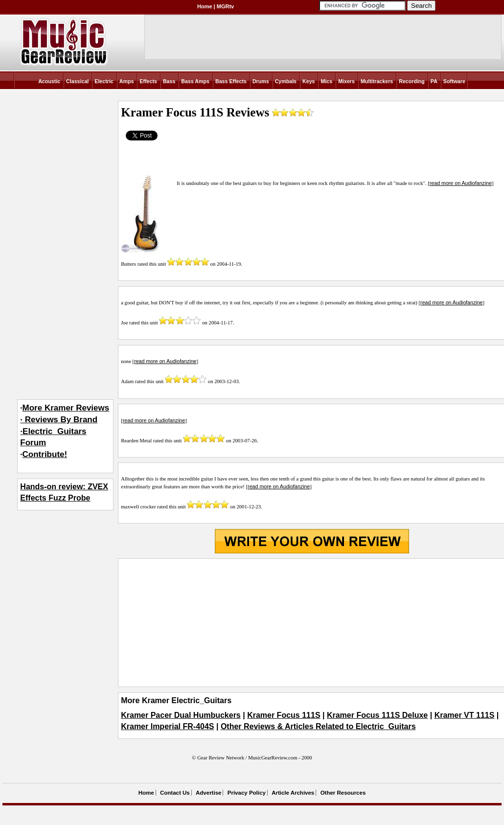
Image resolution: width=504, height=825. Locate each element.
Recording (412, 81)
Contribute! (45, 454)
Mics (326, 81)
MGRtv (225, 6)
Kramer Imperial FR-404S (167, 726)
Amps (127, 81)
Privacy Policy (247, 793)
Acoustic (49, 81)
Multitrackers (377, 81)
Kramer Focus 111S (284, 715)
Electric (104, 81)
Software (454, 81)
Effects (148, 81)
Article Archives (293, 793)
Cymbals (286, 81)
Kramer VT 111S (465, 715)
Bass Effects (231, 81)
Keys (309, 81)
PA (434, 81)
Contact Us (175, 793)
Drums (261, 81)
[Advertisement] (312, 623)
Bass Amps (195, 81)
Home (205, 6)
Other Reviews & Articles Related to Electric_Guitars (318, 726)
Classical (77, 81)
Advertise (208, 793)
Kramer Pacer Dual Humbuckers (181, 715)
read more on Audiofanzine (461, 183)
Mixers (346, 81)
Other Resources (343, 793)
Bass (169, 81)
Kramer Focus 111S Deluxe (377, 715)
